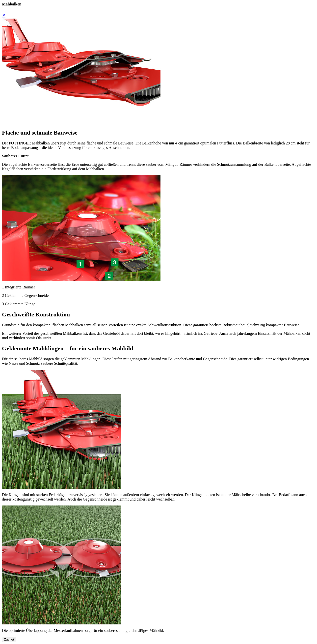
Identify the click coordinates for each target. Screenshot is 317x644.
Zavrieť (9, 639)
